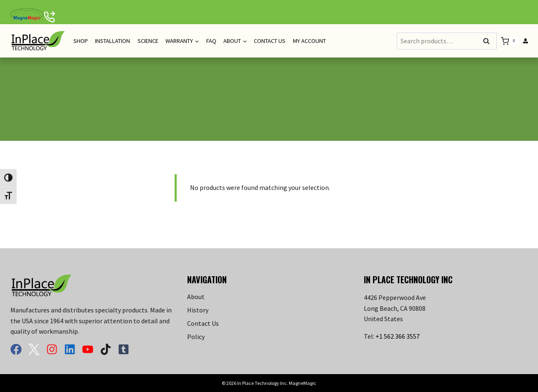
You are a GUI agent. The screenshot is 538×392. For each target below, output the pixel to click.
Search (489, 41)
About (196, 297)
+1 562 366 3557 (398, 336)
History (198, 310)
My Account (309, 41)
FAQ (211, 41)
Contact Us (270, 41)
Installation (113, 41)
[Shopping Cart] (510, 41)
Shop (81, 41)
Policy (196, 337)
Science (148, 41)
